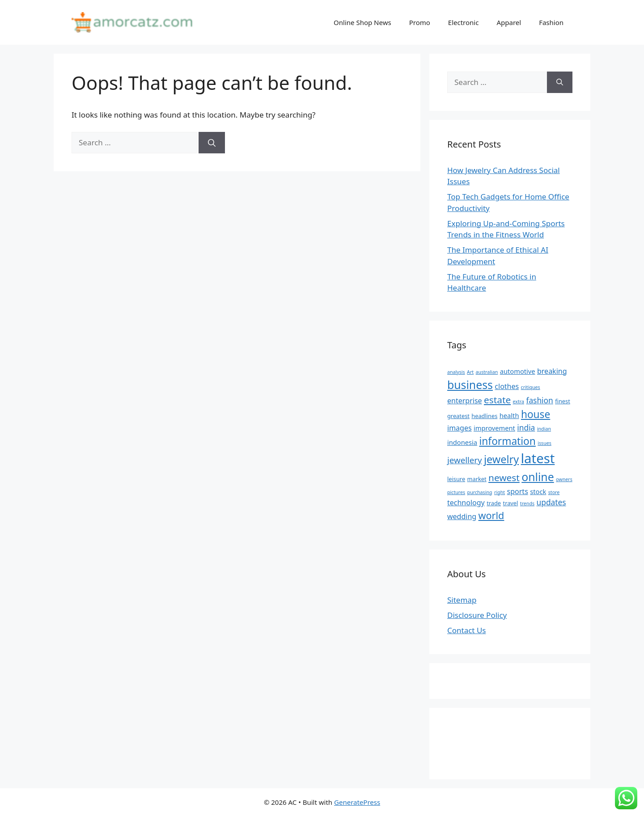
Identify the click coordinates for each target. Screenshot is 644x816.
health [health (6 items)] (509, 415)
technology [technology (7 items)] (466, 503)
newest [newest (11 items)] (504, 478)
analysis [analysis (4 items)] (456, 372)
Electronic (464, 22)
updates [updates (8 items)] (551, 502)
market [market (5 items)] (477, 479)
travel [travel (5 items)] (511, 503)
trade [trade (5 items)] (494, 503)
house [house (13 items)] (536, 414)
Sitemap (462, 600)
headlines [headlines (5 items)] (484, 416)
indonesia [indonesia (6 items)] (462, 442)
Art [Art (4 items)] (470, 372)
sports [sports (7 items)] (518, 491)
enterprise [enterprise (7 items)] (465, 401)
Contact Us (467, 630)
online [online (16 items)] (538, 477)
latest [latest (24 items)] (538, 458)
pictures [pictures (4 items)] (456, 492)
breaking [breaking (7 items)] (552, 371)
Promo (420, 22)
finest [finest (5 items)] (563, 401)
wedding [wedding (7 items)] (462, 516)
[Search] (212, 143)
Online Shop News (362, 22)
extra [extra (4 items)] (519, 402)
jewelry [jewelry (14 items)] (501, 459)
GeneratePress (357, 802)
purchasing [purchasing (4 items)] (480, 492)
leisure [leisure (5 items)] (456, 479)
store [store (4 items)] (554, 492)
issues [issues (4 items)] (544, 443)
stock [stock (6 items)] (538, 491)
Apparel (509, 22)
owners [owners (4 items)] (564, 479)
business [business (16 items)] (470, 385)
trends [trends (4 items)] (527, 503)
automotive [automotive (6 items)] (518, 371)
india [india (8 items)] (526, 427)
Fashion (551, 22)
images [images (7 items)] (460, 428)
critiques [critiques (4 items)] (531, 387)
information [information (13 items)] (508, 441)
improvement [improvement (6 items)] (494, 428)
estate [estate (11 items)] (497, 400)
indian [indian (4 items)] (544, 429)
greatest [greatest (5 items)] (458, 416)
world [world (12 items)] (491, 515)
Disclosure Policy (477, 615)
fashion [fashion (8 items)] (539, 400)
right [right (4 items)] (500, 492)
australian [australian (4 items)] (487, 372)
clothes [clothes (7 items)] (507, 386)
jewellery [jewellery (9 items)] (465, 460)
